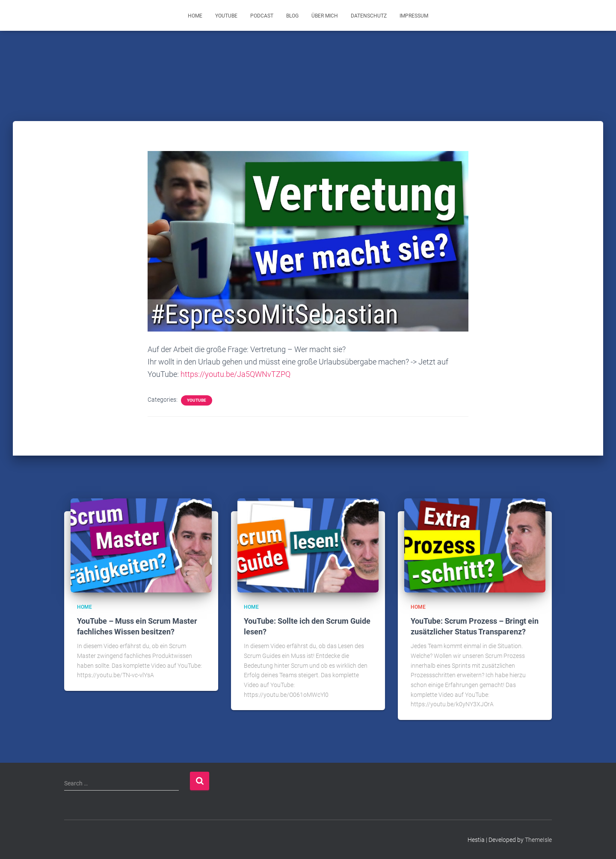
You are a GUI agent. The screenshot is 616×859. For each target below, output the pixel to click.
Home (195, 16)
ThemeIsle (538, 840)
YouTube (226, 16)
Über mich (325, 16)
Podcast (262, 16)
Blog (292, 16)
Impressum (414, 16)
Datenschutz (369, 16)
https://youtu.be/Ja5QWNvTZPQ (235, 374)
